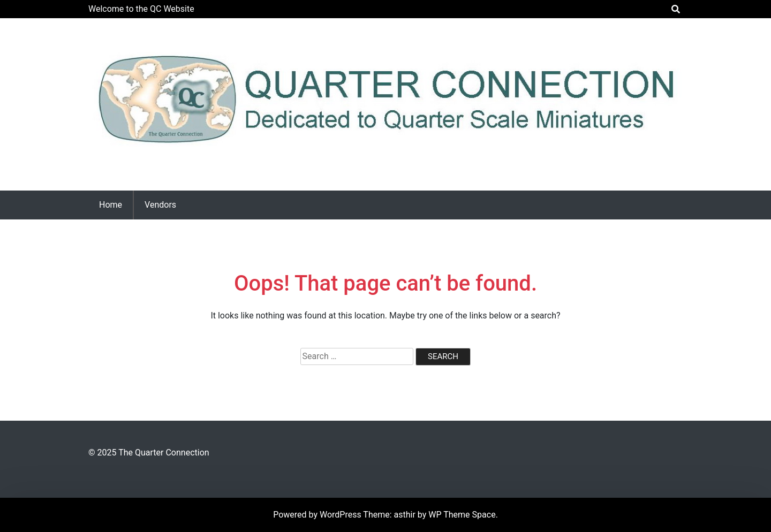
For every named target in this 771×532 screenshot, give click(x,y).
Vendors (160, 205)
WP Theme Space (462, 515)
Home (111, 205)
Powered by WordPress (318, 515)
